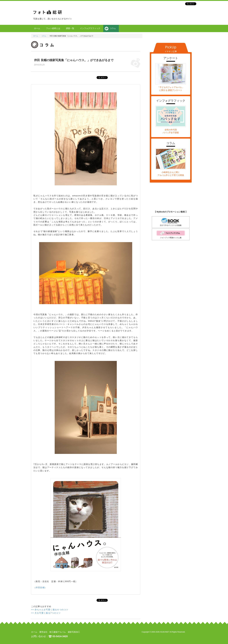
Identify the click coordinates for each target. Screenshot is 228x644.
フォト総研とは (53, 28)
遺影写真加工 (74, 632)
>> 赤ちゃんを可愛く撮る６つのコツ (50, 610)
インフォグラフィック (90, 28)
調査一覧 (70, 28)
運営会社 (43, 632)
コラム (113, 28)
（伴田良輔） (40, 588)
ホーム (37, 28)
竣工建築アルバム (58, 632)
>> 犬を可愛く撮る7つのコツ (46, 613)
